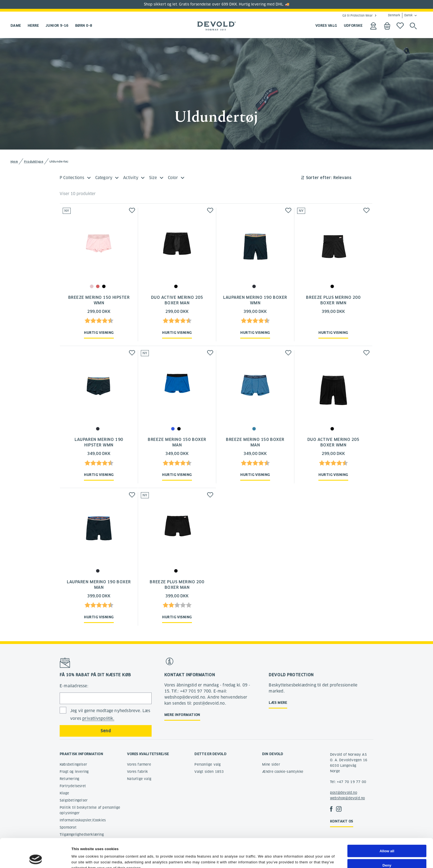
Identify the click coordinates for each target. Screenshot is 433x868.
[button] (132, 210)
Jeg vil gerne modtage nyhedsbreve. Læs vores (110, 715)
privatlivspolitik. (98, 718)
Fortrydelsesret (73, 786)
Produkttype (34, 162)
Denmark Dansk (400, 15)
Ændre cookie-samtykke (283, 772)
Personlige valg (208, 764)
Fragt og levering (74, 772)
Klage (64, 793)
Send (106, 731)
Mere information (182, 715)
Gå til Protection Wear (357, 15)
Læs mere (278, 703)
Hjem (14, 162)
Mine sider (271, 764)
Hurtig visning (99, 333)
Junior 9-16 (57, 26)
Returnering (69, 779)
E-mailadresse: (74, 686)
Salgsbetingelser (74, 800)
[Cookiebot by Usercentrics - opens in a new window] (36, 858)
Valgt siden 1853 (209, 772)
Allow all (387, 824)
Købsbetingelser (73, 764)
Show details (269, 858)
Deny (387, 838)
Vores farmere (139, 764)
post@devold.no (344, 793)
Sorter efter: (319, 178)
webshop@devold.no (347, 798)
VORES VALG (326, 26)
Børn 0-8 (84, 26)
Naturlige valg (139, 779)
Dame (16, 26)
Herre (33, 26)
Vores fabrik (137, 772)
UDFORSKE (353, 26)
